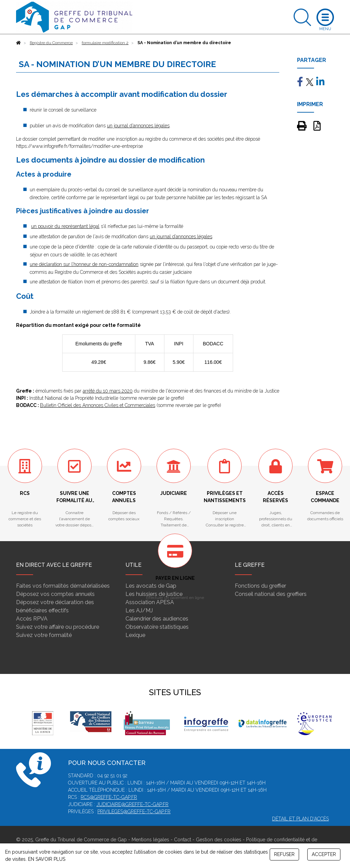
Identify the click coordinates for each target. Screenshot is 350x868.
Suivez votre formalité (44, 635)
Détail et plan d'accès (300, 819)
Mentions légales (150, 840)
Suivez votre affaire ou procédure (58, 627)
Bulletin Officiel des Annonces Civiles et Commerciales (98, 405)
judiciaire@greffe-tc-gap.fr (132, 804)
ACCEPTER (324, 854)
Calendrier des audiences (157, 619)
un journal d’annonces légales (138, 126)
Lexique (135, 635)
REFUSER (284, 854)
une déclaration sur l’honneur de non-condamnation (84, 264)
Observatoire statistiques (157, 627)
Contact (183, 840)
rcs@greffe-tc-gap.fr (109, 797)
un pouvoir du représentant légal (65, 226)
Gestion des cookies (219, 840)
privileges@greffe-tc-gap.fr (134, 812)
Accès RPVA (32, 619)
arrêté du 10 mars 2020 (108, 391)
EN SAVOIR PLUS (47, 859)
